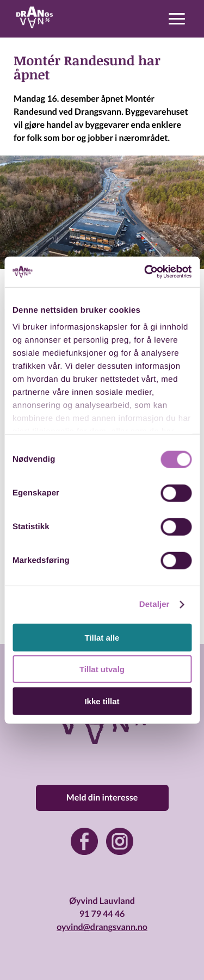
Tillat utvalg (102, 669)
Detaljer (154, 604)
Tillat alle (102, 637)
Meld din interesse (102, 798)
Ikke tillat (102, 701)
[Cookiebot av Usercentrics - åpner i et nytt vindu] (145, 272)
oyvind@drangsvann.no (102, 927)
